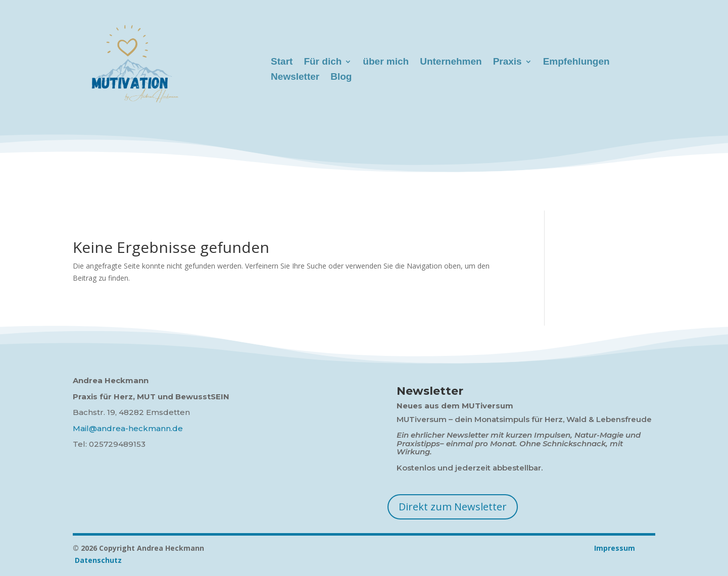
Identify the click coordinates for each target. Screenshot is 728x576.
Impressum (450, 548)
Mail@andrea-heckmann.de (128, 428)
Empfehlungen (576, 62)
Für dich (323, 62)
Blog (341, 77)
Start (282, 62)
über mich (386, 62)
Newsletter (295, 77)
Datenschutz (98, 560)
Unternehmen (451, 62)
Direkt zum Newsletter (453, 507)
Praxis (507, 62)
